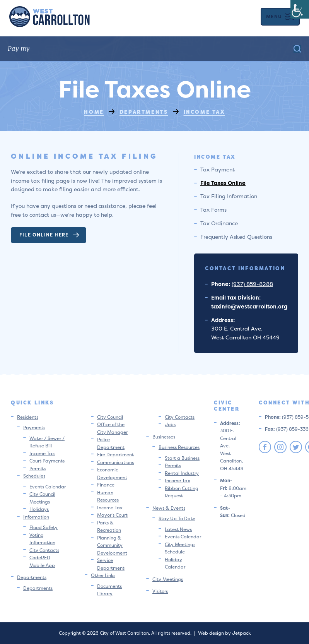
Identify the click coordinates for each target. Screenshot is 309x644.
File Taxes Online (223, 183)
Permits (38, 468)
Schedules (34, 476)
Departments (32, 577)
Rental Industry (182, 473)
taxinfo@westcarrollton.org (249, 306)
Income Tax (42, 453)
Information (36, 517)
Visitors (160, 591)
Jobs (170, 424)
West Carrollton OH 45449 (245, 337)
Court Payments (47, 461)
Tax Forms (213, 210)
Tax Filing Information (229, 196)
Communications (115, 462)
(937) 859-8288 (252, 284)
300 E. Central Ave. (237, 328)
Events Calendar (48, 487)
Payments (34, 427)
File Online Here (49, 235)
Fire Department (115, 455)
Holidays (39, 509)
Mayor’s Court (112, 515)
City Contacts (44, 550)
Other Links (103, 575)
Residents (28, 417)
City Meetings (168, 579)
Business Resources (179, 447)
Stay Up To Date (177, 518)
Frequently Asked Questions (236, 237)
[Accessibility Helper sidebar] (300, 9)
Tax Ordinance (219, 223)
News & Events (169, 508)
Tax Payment (218, 169)
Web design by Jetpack (224, 633)
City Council (110, 417)
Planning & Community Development (112, 545)
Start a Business (182, 458)
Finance (106, 485)
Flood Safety (44, 527)
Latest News (178, 529)
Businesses (164, 437)
